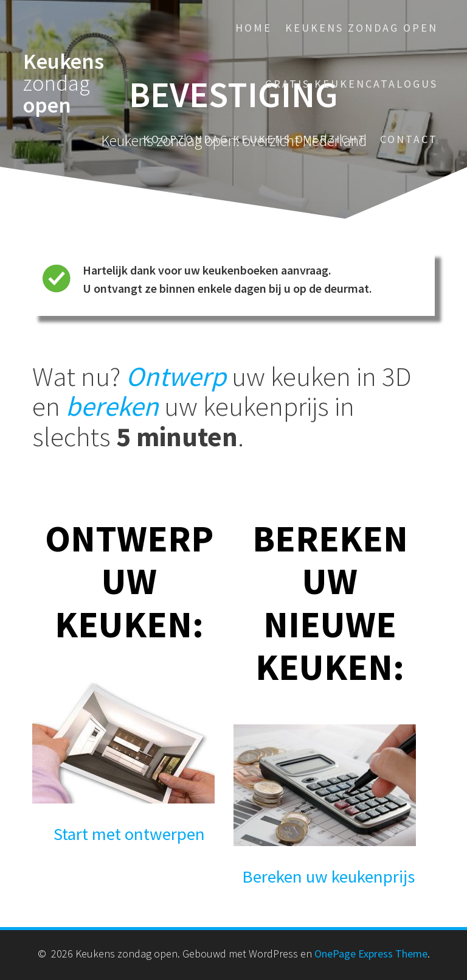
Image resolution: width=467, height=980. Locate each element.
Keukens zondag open (361, 28)
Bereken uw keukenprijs (328, 877)
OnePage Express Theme (371, 954)
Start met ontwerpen (129, 834)
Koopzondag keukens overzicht (255, 139)
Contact (409, 139)
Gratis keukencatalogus (351, 84)
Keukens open (64, 83)
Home (254, 28)
